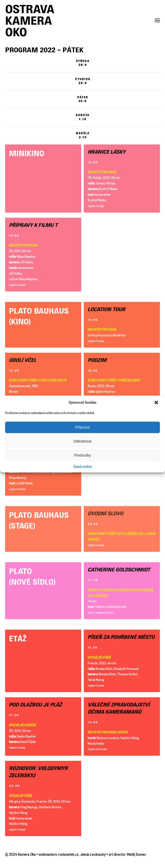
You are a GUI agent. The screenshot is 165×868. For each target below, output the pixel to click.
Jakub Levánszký (93, 854)
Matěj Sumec (137, 854)
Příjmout (82, 427)
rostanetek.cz (68, 854)
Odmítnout (82, 441)
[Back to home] (30, 21)
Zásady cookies (83, 466)
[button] (157, 402)
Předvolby (83, 455)
